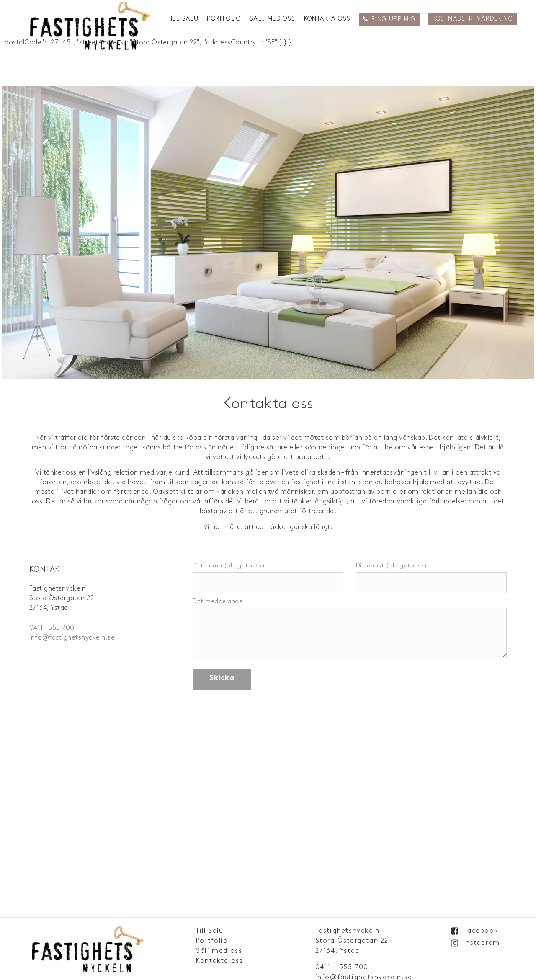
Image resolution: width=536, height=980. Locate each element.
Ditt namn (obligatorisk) (268, 574)
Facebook (481, 931)
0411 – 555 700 (52, 628)
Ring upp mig (394, 19)
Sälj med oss (273, 19)
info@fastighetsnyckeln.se (72, 638)
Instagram (482, 943)
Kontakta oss (327, 19)
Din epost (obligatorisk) (431, 574)
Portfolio (224, 19)
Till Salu (183, 19)
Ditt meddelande (350, 629)
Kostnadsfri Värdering (473, 19)
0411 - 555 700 (342, 967)
